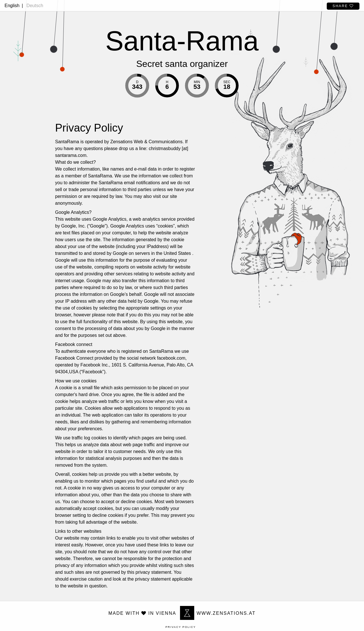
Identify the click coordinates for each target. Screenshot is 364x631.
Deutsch (35, 6)
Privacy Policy (181, 627)
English (12, 6)
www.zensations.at (218, 613)
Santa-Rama (182, 41)
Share (343, 6)
